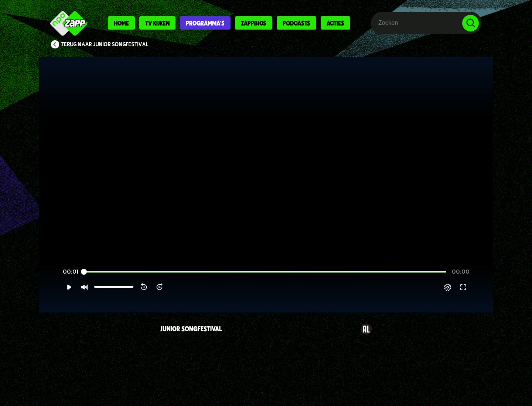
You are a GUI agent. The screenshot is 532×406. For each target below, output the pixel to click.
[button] (54, 296)
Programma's (205, 23)
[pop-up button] (462, 296)
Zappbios (254, 23)
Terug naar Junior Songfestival (105, 44)
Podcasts (296, 23)
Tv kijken (157, 23)
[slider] (265, 281)
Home (121, 23)
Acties (335, 23)
